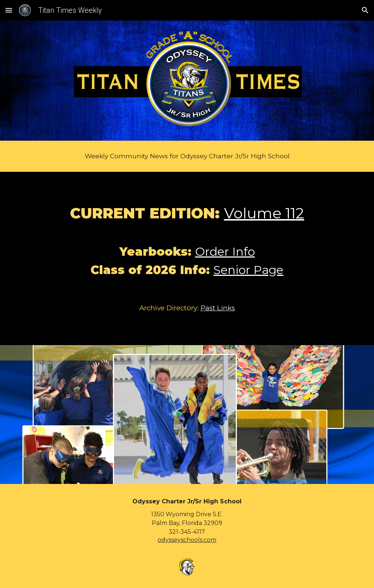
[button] (9, 10)
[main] (187, 156)
